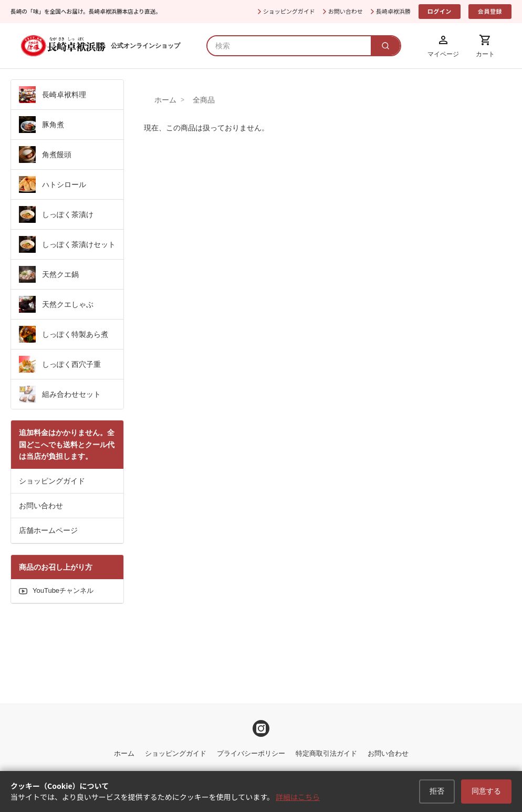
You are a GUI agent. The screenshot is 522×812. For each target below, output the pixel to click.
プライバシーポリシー (251, 753)
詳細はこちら (298, 798)
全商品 (204, 100)
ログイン (440, 11)
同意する (488, 792)
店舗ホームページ (48, 530)
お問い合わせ (346, 11)
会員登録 (490, 11)
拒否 (443, 792)
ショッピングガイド (289, 11)
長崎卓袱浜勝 (393, 11)
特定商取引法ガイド (326, 753)
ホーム (165, 100)
